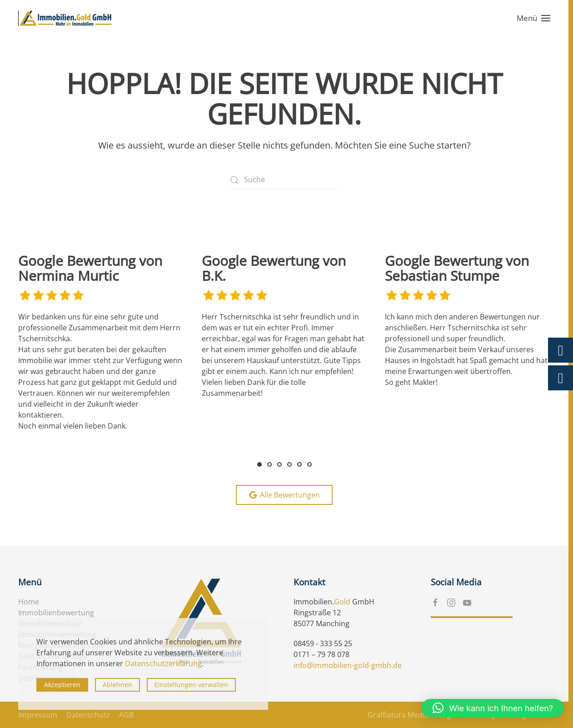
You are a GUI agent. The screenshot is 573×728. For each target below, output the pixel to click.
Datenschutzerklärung (163, 663)
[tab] (259, 464)
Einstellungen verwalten (191, 685)
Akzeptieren (62, 685)
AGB (126, 715)
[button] (533, 18)
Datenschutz (88, 715)
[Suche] (284, 180)
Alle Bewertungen (284, 495)
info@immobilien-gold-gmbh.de (348, 665)
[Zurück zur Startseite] (66, 18)
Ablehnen (117, 685)
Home (29, 602)
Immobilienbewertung (56, 613)
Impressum (38, 715)
